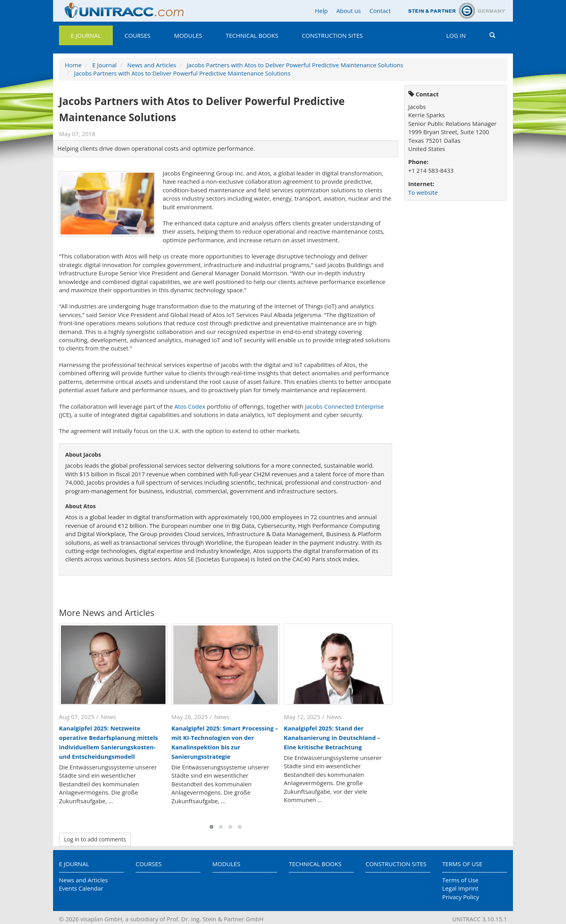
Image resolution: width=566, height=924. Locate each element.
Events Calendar (81, 888)
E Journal (86, 35)
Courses (138, 35)
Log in (456, 35)
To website (423, 192)
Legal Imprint (460, 888)
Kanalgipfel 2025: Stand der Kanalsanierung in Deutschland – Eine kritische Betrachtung (332, 738)
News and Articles (152, 65)
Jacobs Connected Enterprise (344, 406)
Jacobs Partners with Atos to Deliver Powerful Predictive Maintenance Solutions (295, 65)
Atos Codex (190, 406)
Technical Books (252, 35)
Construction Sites (332, 35)
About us (349, 11)
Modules (188, 35)
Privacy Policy (461, 897)
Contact (380, 11)
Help (321, 11)
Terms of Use (462, 864)
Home (73, 65)
